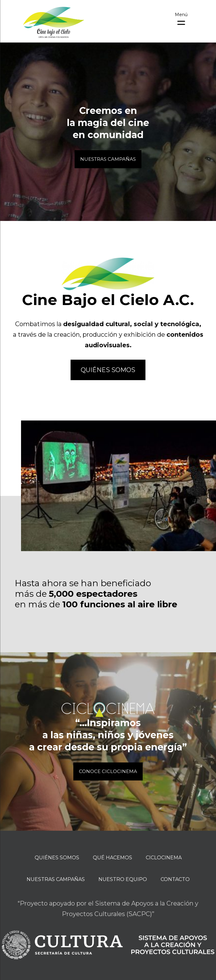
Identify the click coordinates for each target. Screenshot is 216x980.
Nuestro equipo (123, 879)
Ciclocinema (164, 858)
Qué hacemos (112, 858)
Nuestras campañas (56, 879)
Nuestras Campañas (108, 159)
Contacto (175, 879)
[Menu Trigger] (181, 18)
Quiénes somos (108, 370)
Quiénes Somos (57, 858)
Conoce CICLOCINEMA (108, 771)
